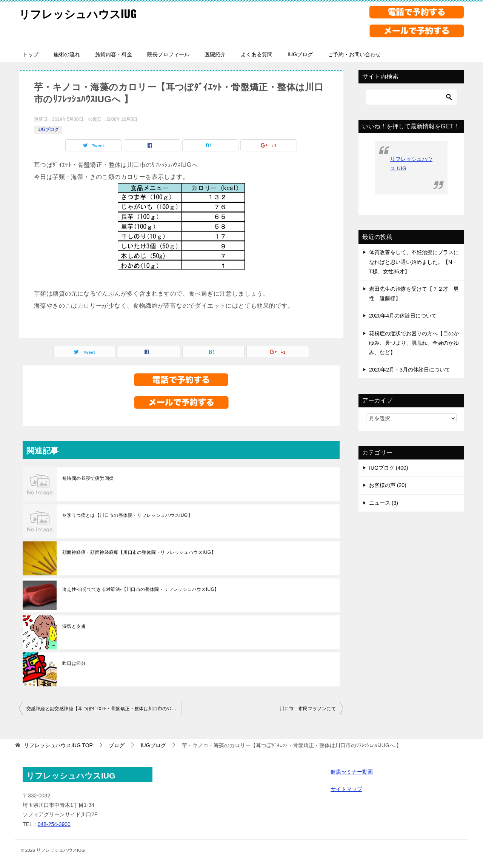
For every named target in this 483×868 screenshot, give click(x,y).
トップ (31, 54)
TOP (58, 745)
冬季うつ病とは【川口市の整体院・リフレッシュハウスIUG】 (127, 515)
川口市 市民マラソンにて (308, 709)
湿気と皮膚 (74, 626)
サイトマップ (346, 789)
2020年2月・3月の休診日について (410, 370)
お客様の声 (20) (388, 485)
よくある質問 (257, 54)
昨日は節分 (74, 663)
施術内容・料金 (114, 54)
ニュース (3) (384, 503)
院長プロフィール (168, 54)
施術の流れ (67, 54)
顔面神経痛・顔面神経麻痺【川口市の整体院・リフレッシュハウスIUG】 (139, 552)
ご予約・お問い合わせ (354, 54)
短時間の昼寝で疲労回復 (88, 478)
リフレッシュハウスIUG (80, 13)
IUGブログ (300, 54)
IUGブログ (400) (388, 468)
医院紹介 (215, 54)
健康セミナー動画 (352, 772)
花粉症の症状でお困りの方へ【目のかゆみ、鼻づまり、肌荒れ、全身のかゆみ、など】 (414, 343)
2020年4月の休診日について (403, 316)
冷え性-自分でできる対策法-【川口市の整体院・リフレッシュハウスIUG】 (141, 589)
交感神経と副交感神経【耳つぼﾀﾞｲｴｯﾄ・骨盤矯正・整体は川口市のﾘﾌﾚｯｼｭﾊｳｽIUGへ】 (104, 709)
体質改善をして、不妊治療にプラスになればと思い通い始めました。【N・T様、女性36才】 (414, 262)
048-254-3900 (54, 824)
